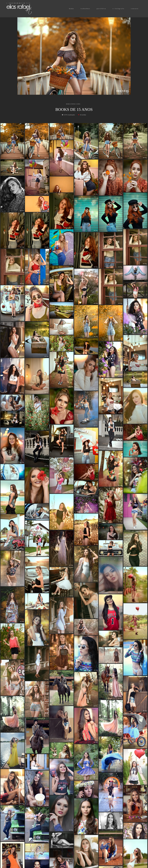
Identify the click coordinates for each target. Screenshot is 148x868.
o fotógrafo (119, 9)
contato (135, 9)
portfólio (102, 9)
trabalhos (86, 9)
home (72, 9)
